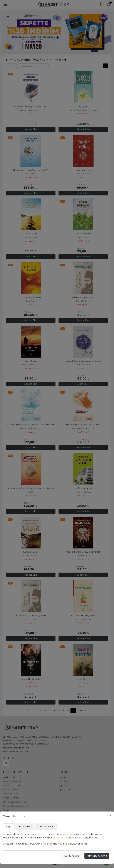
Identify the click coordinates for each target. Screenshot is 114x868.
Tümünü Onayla (97, 856)
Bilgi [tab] (8, 827)
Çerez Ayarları (73, 856)
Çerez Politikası (61, 838)
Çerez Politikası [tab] (46, 827)
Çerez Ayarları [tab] (24, 827)
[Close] (110, 816)
